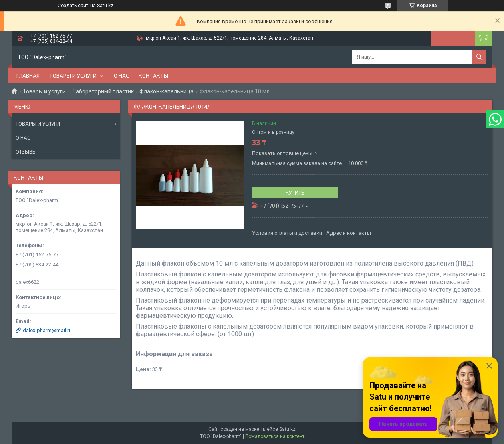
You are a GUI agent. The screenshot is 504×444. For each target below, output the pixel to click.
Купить (295, 193)
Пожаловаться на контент (275, 436)
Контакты (153, 76)
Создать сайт (73, 6)
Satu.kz (287, 429)
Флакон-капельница (166, 91)
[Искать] (479, 57)
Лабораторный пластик (103, 91)
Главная (28, 76)
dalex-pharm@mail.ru (47, 330)
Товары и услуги (73, 76)
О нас (121, 76)
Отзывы (26, 152)
